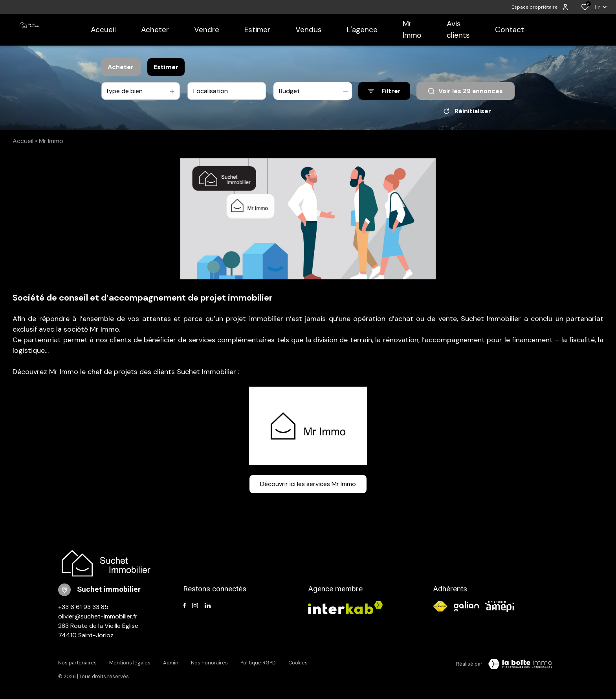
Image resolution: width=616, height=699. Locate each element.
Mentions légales (130, 663)
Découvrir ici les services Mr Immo (308, 484)
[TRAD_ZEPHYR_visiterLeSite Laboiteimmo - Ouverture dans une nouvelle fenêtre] (520, 664)
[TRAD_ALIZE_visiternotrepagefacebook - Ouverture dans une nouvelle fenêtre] (184, 606)
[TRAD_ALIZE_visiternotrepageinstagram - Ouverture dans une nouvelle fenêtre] (195, 606)
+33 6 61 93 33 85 (83, 607)
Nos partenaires (77, 663)
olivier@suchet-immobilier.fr (98, 616)
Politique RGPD (258, 663)
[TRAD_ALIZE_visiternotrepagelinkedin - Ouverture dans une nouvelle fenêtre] (208, 606)
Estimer (166, 67)
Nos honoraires (209, 663)
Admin (171, 663)
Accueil (23, 141)
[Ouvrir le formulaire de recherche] (384, 91)
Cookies (298, 663)
